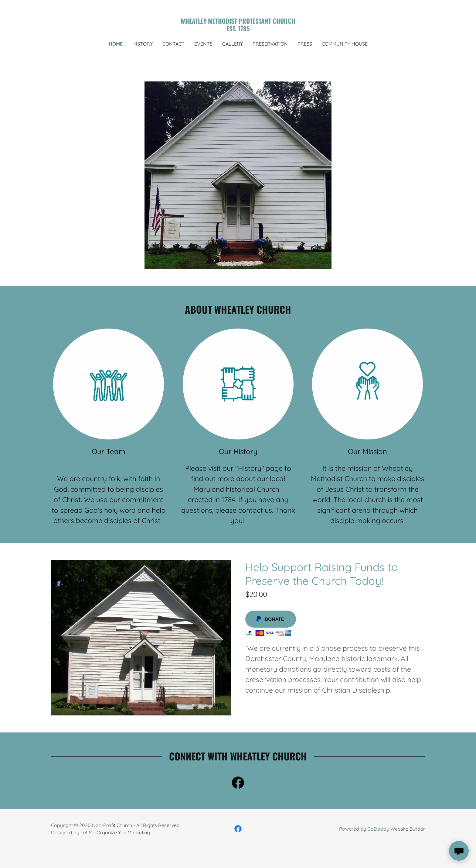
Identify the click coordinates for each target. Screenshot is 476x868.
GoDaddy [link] (378, 829)
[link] (238, 29)
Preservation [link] (270, 44)
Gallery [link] (233, 44)
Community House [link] (345, 44)
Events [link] (203, 44)
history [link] (143, 44)
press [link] (305, 44)
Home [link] (116, 44)
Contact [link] (173, 44)
